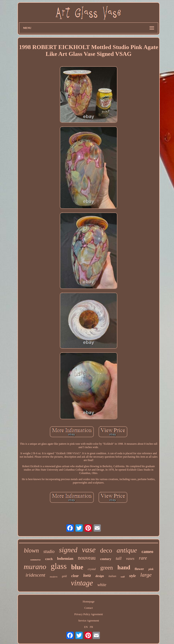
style (132, 576)
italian (112, 576)
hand (124, 567)
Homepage (89, 602)
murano (35, 567)
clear (75, 576)
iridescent (35, 575)
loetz (87, 575)
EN (86, 627)
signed (68, 550)
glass (59, 566)
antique (127, 550)
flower (139, 569)
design (100, 576)
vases (130, 559)
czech (49, 559)
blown (31, 550)
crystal (92, 569)
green (107, 568)
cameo (147, 551)
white (102, 585)
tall (119, 558)
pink (151, 569)
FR (91, 627)
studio (49, 551)
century (106, 559)
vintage (82, 583)
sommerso (36, 560)
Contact (88, 608)
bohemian (65, 559)
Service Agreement (89, 621)
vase (89, 550)
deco (106, 550)
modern (54, 577)
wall (123, 577)
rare (143, 558)
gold (64, 576)
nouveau (87, 558)
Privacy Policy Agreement (89, 614)
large (146, 575)
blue (77, 567)
